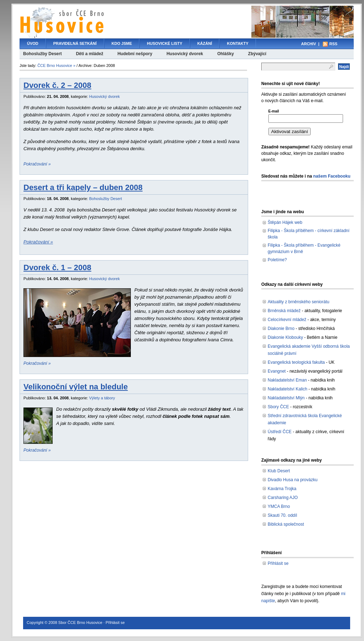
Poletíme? (277, 260)
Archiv (309, 44)
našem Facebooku (332, 176)
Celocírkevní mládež (287, 320)
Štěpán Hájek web (285, 222)
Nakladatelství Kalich (287, 389)
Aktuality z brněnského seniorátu (298, 302)
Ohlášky (226, 54)
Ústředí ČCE (280, 432)
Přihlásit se (278, 563)
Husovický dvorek (185, 54)
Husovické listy (165, 43)
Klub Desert (279, 471)
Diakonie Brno (281, 329)
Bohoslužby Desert (42, 54)
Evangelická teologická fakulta (296, 362)
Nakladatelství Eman (287, 380)
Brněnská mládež (284, 311)
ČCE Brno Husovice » (56, 65)
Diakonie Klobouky (285, 337)
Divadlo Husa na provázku (293, 480)
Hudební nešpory (135, 54)
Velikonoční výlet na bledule (76, 387)
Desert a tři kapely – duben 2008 (83, 187)
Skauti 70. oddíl (282, 515)
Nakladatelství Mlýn (286, 398)
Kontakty (237, 43)
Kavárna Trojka (282, 489)
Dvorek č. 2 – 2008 (57, 85)
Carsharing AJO (283, 498)
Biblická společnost (286, 524)
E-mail (274, 111)
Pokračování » (37, 164)
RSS (333, 44)
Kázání (205, 43)
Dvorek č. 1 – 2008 (57, 267)
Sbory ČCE (278, 407)
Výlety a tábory (102, 398)
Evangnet (277, 371)
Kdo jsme (122, 43)
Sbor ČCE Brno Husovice (80, 622)
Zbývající (257, 54)
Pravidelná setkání (75, 43)
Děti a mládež (90, 54)
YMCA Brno (279, 506)
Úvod (33, 43)
